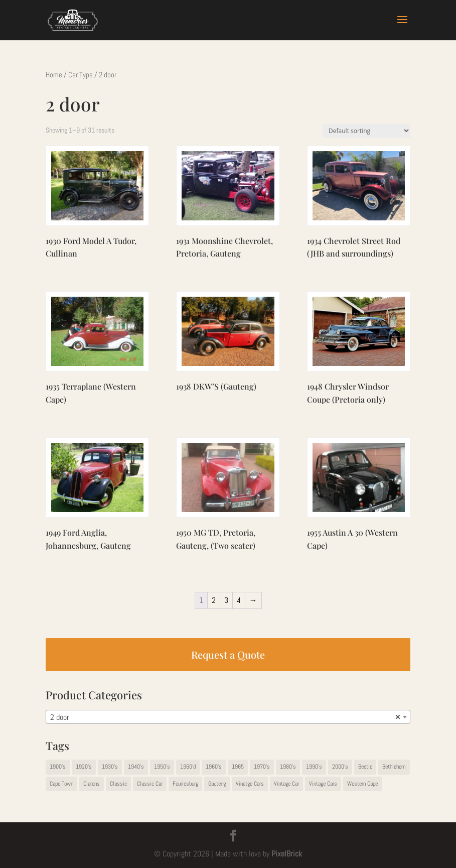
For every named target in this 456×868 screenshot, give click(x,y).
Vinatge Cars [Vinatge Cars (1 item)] (250, 784)
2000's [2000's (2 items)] (340, 767)
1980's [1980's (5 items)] (288, 767)
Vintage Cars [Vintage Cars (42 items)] (323, 784)
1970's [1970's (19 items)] (262, 767)
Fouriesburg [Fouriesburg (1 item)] (185, 784)
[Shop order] (366, 131)
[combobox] (228, 717)
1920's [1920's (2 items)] (84, 767)
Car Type (81, 75)
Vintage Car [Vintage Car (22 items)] (286, 784)
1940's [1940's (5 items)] (136, 767)
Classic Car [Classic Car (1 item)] (150, 784)
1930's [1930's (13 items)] (110, 767)
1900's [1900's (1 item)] (58, 767)
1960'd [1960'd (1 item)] (188, 767)
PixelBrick (287, 854)
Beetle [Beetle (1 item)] (365, 767)
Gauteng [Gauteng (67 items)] (217, 784)
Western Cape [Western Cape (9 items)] (362, 784)
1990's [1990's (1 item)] (314, 767)
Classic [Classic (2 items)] (118, 784)
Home (54, 75)
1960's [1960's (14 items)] (214, 767)
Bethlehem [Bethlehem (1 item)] (394, 767)
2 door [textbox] (225, 717)
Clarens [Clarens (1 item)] (92, 784)
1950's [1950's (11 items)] (162, 767)
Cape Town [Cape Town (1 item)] (61, 784)
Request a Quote (228, 654)
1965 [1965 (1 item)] (238, 767)
